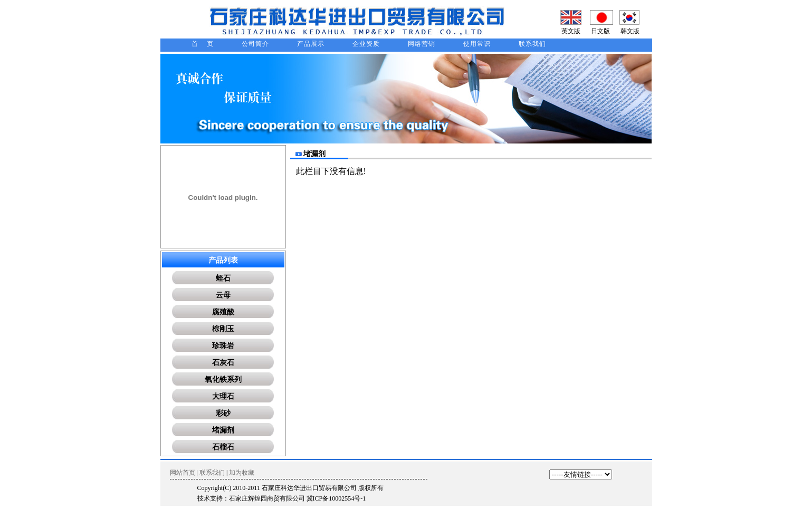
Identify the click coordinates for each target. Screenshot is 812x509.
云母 (223, 295)
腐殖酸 (223, 312)
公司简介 (255, 44)
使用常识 (477, 44)
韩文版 (630, 31)
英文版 (571, 31)
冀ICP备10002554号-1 (336, 498)
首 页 (203, 44)
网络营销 (422, 44)
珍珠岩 (223, 346)
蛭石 (223, 278)
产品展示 (311, 44)
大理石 (223, 396)
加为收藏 (242, 473)
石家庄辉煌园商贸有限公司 (267, 498)
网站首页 (183, 473)
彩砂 (223, 413)
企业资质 (366, 44)
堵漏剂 (223, 430)
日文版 (600, 31)
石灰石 (223, 363)
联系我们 (532, 44)
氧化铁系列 (223, 380)
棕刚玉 (223, 329)
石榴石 (223, 447)
